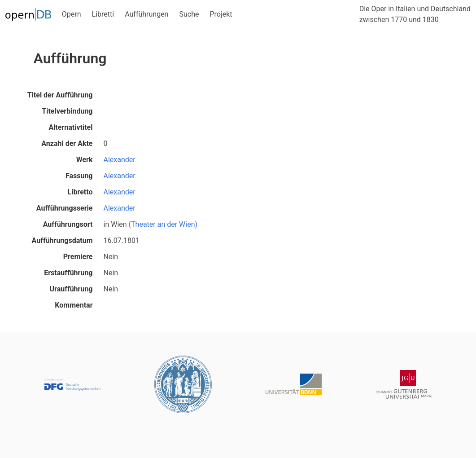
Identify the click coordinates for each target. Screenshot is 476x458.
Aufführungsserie (65, 208)
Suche (189, 14)
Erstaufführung (68, 273)
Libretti (103, 14)
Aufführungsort (68, 224)
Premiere (78, 257)
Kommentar (74, 305)
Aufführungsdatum (62, 240)
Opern (72, 14)
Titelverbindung (67, 111)
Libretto (80, 192)
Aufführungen (146, 14)
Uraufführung (71, 289)
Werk (85, 160)
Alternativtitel (70, 127)
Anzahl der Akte (67, 143)
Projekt (221, 14)
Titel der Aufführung (60, 95)
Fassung (79, 176)
